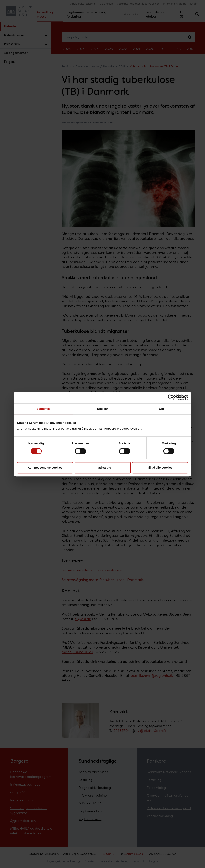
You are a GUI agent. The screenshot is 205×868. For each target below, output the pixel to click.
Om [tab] (161, 409)
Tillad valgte (102, 468)
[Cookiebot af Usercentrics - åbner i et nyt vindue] (171, 397)
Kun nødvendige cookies (45, 468)
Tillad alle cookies (160, 468)
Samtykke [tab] (44, 409)
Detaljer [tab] (102, 409)
